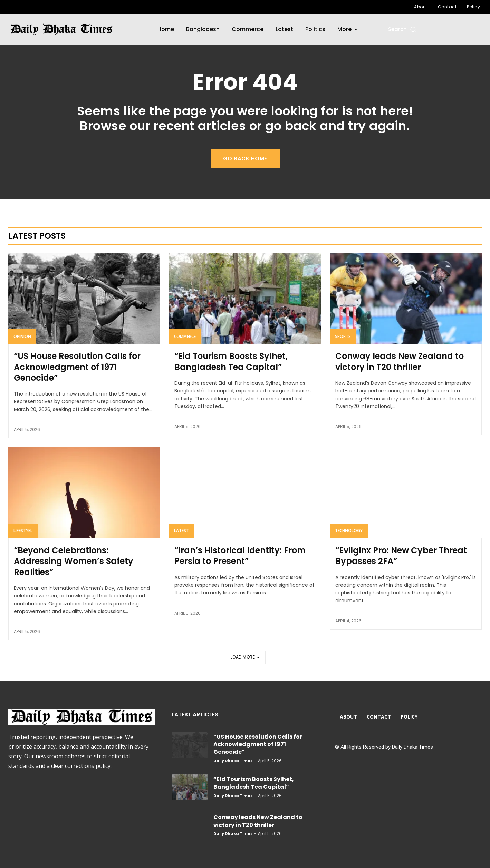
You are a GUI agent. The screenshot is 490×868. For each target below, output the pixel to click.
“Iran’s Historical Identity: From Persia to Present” (240, 556)
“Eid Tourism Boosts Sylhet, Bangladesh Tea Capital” (231, 361)
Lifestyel (23, 531)
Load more (245, 657)
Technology (349, 531)
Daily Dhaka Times (233, 761)
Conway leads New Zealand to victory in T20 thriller (400, 361)
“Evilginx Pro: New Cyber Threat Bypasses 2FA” (401, 556)
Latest (181, 531)
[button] (402, 29)
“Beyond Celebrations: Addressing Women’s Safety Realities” (74, 561)
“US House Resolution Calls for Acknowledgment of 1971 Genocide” (77, 367)
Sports (343, 336)
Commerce (185, 336)
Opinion (22, 336)
